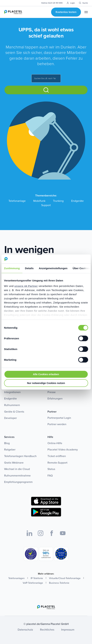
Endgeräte (77, 201)
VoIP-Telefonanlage (33, 583)
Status (51, 469)
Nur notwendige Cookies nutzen (46, 383)
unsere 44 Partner (26, 286)
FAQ (50, 475)
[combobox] (46, 78)
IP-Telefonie (37, 578)
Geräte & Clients (14, 412)
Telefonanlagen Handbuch (20, 456)
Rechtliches (47, 630)
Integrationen (12, 392)
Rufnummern (12, 405)
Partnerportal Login (59, 418)
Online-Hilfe (55, 443)
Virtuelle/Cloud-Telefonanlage (65, 578)
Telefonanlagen (16, 578)
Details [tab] (29, 268)
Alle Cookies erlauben (46, 374)
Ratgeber (10, 449)
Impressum (68, 630)
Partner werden (57, 424)
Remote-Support (57, 463)
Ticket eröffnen (57, 456)
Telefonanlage (17, 201)
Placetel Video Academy (63, 449)
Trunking (58, 201)
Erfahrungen (55, 398)
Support (46, 205)
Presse (52, 392)
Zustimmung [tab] (12, 268)
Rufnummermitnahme (17, 475)
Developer (10, 418)
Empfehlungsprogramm (18, 482)
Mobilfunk (39, 201)
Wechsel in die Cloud (17, 469)
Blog (7, 443)
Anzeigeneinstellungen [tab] (53, 268)
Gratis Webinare (14, 463)
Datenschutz (25, 630)
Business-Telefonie (59, 583)
